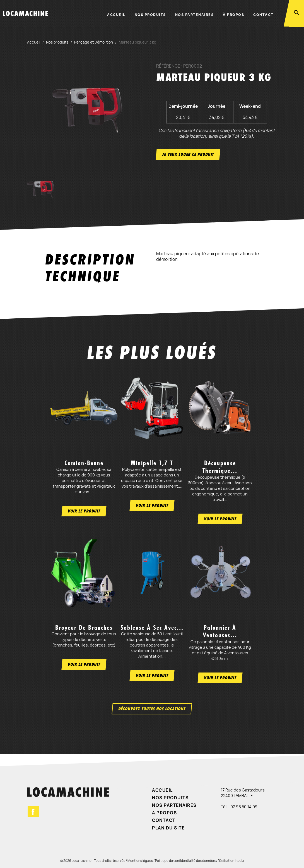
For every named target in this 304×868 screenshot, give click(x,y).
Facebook (33, 812)
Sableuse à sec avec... (152, 628)
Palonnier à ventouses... (220, 631)
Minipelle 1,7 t (152, 463)
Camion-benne (84, 463)
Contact (263, 15)
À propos (233, 15)
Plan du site (168, 828)
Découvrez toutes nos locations (152, 709)
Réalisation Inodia (231, 861)
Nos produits (150, 15)
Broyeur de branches (84, 628)
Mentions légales (140, 861)
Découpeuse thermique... (220, 467)
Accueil (116, 15)
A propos (164, 813)
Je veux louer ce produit (188, 154)
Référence (168, 66)
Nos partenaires (195, 15)
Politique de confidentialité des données (185, 861)
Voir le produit (84, 511)
